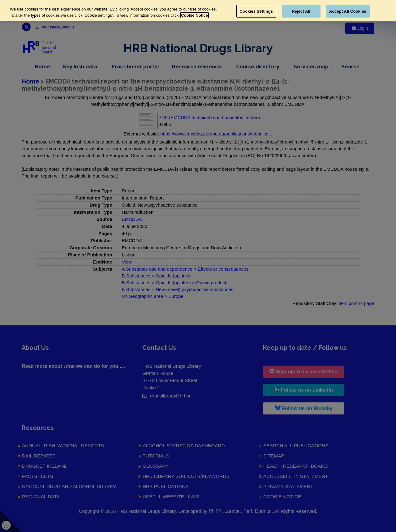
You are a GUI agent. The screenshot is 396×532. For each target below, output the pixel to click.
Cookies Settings (256, 11)
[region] (198, 11)
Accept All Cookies (348, 11)
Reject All (301, 11)
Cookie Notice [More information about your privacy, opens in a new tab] (194, 15)
